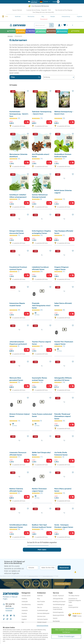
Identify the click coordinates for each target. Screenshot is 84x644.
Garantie (55, 618)
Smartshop (24, 607)
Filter (25, 77)
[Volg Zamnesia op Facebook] (4, 616)
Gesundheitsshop (26, 604)
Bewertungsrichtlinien (59, 615)
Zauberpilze (25, 610)
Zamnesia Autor (41, 616)
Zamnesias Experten (42, 619)
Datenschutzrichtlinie (33, 576)
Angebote (24, 619)
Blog (38, 599)
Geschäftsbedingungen (59, 604)
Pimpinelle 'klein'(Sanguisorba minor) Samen (41, 306)
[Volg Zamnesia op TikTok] (4, 619)
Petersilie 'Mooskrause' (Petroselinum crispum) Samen (63, 416)
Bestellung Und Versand (59, 602)
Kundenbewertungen (43, 610)
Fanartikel (24, 616)
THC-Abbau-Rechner (74, 596)
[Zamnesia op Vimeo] (11, 616)
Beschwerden (56, 621)
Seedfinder (40, 596)
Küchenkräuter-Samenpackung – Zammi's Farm (19, 114)
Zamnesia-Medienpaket (43, 613)
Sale (23, 622)
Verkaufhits (40, 604)
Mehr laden (42, 550)
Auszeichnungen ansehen (62, 584)
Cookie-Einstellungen (66, 636)
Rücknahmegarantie (58, 612)
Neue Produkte (41, 602)
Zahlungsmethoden (58, 599)
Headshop (24, 599)
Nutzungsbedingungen (48, 576)
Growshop (24, 613)
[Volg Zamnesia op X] (14, 616)
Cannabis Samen (26, 596)
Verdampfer (25, 602)
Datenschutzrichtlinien (42, 626)
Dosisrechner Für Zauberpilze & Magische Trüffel (75, 600)
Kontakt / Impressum (58, 596)
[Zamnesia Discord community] (11, 619)
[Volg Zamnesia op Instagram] (7, 616)
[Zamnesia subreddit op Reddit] (7, 619)
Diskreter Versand (42, 622)
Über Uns (40, 607)
